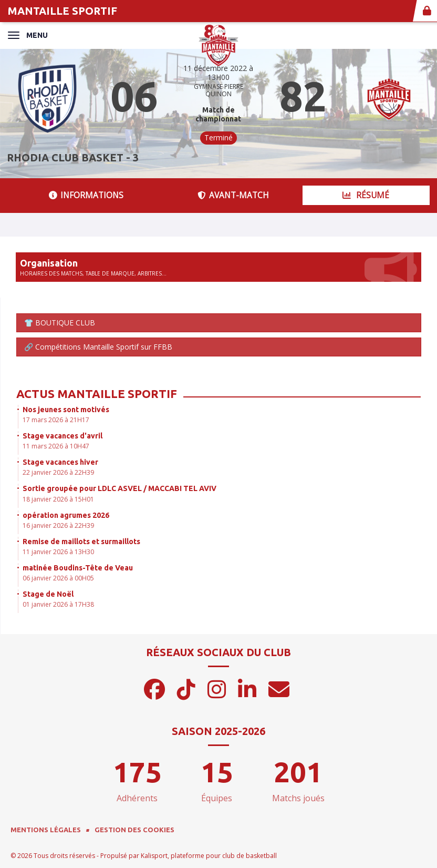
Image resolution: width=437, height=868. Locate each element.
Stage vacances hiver (60, 462)
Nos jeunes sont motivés (66, 410)
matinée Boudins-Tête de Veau (78, 568)
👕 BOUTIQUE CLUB (60, 323)
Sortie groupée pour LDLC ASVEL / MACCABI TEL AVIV (119, 488)
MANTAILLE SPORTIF (63, 11)
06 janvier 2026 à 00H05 (58, 578)
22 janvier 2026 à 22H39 (58, 472)
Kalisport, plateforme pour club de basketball (209, 856)
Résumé (366, 195)
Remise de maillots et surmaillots (81, 542)
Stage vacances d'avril (63, 436)
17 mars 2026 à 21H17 (56, 420)
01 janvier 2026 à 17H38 (58, 604)
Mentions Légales (46, 830)
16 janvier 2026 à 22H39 (58, 525)
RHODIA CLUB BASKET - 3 (73, 157)
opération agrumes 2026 (66, 515)
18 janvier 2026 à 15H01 (58, 499)
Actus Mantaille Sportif (97, 394)
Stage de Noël (48, 594)
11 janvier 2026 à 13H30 (58, 552)
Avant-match (233, 195)
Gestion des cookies (134, 830)
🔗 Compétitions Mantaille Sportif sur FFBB (98, 347)
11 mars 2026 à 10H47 (56, 446)
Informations (86, 195)
